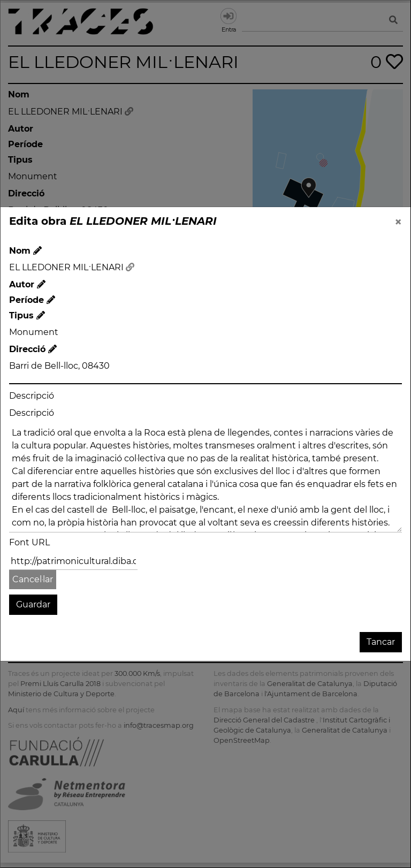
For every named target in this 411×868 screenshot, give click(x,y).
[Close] (398, 222)
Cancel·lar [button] (33, 579)
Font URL (29, 542)
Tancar (381, 642)
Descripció (32, 396)
